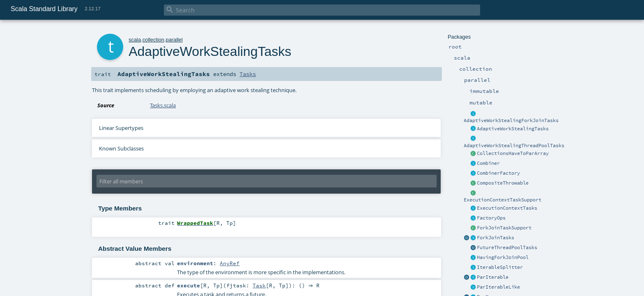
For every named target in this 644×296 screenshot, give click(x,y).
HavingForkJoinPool (503, 257)
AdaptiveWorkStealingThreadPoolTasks (514, 146)
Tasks (248, 74)
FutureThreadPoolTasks (507, 247)
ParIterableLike (498, 287)
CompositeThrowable (503, 183)
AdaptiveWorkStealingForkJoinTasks (511, 120)
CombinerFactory (498, 173)
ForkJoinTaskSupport (504, 228)
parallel (174, 40)
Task (259, 286)
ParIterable (493, 277)
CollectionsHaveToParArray (513, 153)
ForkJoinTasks (496, 238)
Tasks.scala (163, 105)
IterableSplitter (500, 267)
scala (135, 40)
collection (153, 40)
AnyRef (230, 263)
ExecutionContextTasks (507, 208)
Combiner (488, 163)
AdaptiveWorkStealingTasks (513, 129)
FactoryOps (491, 218)
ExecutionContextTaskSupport (503, 200)
